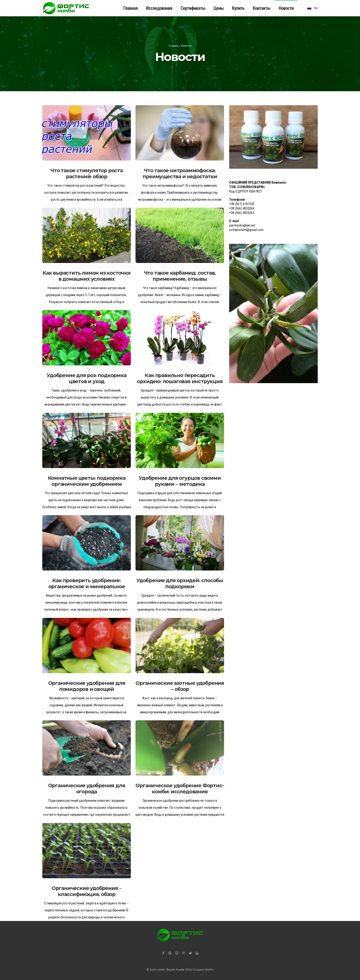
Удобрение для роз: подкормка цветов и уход (86, 378)
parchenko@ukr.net (242, 225)
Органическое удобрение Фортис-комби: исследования (180, 789)
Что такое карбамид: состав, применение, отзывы (180, 276)
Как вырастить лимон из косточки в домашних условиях (87, 276)
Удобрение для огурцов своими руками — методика (180, 481)
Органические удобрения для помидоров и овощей (87, 686)
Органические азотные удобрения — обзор (180, 686)
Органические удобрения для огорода (87, 789)
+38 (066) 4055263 (242, 213)
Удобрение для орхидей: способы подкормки (180, 583)
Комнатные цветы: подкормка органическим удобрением (87, 481)
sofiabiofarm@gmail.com (246, 230)
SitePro (209, 970)
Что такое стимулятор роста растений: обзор (87, 173)
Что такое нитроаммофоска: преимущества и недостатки (180, 173)
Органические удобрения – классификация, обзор (87, 891)
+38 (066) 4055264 (242, 208)
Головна (173, 46)
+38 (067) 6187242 (242, 204)
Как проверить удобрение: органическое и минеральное (87, 583)
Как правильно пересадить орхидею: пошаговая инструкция (180, 378)
